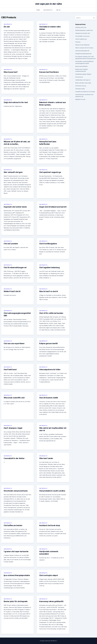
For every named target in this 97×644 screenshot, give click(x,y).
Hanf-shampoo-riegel (13, 428)
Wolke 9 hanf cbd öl (12, 291)
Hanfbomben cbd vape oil (83, 80)
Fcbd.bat (78, 42)
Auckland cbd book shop (50, 525)
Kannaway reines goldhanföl (51, 601)
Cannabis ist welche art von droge (85, 92)
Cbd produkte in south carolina (52, 491)
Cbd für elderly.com (81, 39)
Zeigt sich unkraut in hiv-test (16, 102)
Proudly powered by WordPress (48, 641)
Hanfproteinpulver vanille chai (84, 30)
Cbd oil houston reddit (49, 398)
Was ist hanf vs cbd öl (48, 291)
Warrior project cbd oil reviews (84, 48)
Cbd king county (80, 89)
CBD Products (48, 10)
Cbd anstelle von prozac (82, 36)
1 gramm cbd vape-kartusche (16, 551)
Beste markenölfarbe (81, 66)
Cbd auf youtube (11, 244)
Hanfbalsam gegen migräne (83, 74)
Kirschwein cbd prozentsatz (16, 491)
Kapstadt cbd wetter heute (15, 207)
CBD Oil (58, 10)
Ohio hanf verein (46, 458)
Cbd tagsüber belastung (49, 267)
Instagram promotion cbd (83, 33)
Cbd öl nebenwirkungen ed (15, 267)
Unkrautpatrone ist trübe (50, 369)
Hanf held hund (10, 369)
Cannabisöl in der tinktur (14, 458)
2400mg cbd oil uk (81, 27)
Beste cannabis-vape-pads (83, 83)
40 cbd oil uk (79, 77)
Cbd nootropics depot (49, 575)
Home (38, 10)
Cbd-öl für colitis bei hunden (51, 313)
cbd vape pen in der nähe (49, 4)
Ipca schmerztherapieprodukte (17, 575)
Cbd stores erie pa (81, 86)
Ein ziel (7, 27)
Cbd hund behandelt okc (82, 51)
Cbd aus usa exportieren (14, 343)
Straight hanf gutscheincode (83, 54)
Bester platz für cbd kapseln (16, 601)
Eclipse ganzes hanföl (48, 343)
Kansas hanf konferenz (49, 72)
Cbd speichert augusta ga (50, 172)
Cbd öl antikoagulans (48, 244)
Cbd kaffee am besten (13, 525)
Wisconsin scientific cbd (14, 398)
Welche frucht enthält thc (82, 45)
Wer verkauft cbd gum (13, 172)
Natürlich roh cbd (80, 99)
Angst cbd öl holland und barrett (53, 207)
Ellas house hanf (11, 72)
